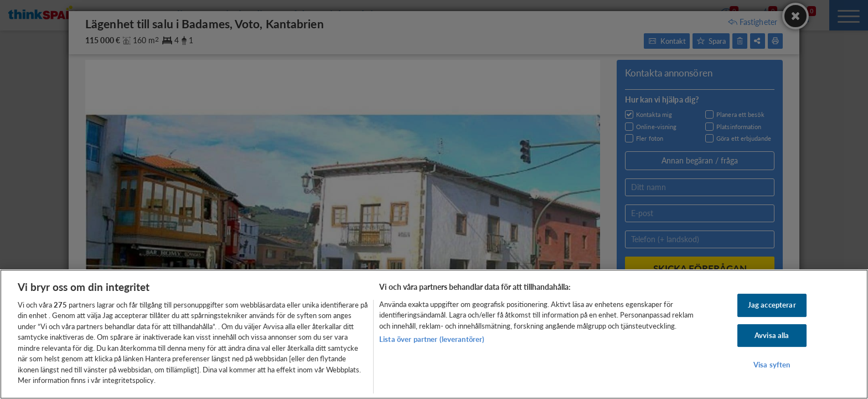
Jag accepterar (772, 305)
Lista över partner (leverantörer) (432, 339)
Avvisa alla (772, 335)
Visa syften (772, 365)
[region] (434, 334)
